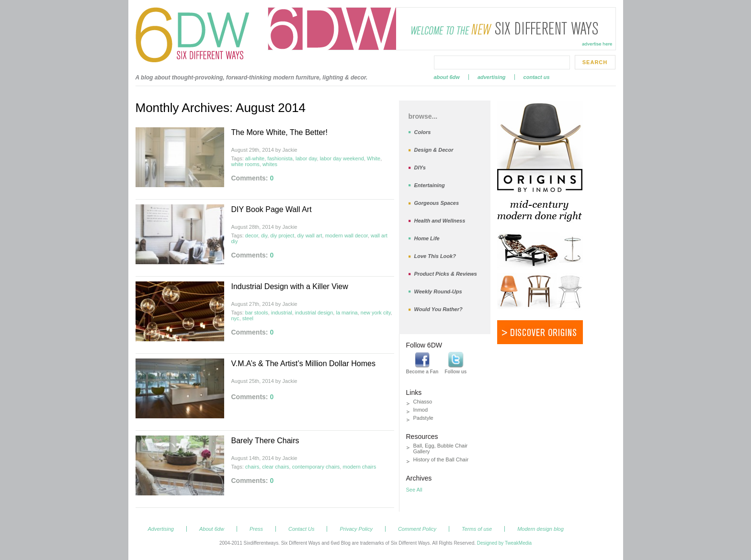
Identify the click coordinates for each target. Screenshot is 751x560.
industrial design (314, 313)
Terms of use (477, 529)
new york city (376, 313)
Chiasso (423, 402)
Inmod (421, 410)
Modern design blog (540, 529)
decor (252, 235)
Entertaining (430, 185)
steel (248, 318)
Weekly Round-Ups (438, 291)
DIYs (420, 168)
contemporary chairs (316, 467)
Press (256, 529)
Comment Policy (417, 529)
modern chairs (359, 467)
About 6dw (447, 77)
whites (270, 164)
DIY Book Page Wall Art (272, 209)
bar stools (257, 313)
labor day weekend (342, 158)
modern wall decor (347, 235)
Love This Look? (435, 256)
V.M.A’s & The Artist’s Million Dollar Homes (303, 364)
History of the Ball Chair (441, 459)
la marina (347, 313)
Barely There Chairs (265, 441)
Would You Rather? (438, 309)
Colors (423, 132)
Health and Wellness (440, 221)
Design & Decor (434, 150)
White (374, 158)
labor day (306, 158)
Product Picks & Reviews (446, 274)
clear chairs (275, 467)
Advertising (492, 77)
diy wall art (310, 235)
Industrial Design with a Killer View (290, 286)
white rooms (245, 164)
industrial (282, 313)
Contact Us (537, 77)
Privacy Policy (356, 529)
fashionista (280, 158)
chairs (252, 467)
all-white (255, 158)
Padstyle (423, 418)
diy (264, 235)
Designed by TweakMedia (504, 543)
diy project (282, 235)
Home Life (427, 238)
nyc (235, 318)
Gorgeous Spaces (437, 203)
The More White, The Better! (280, 132)
